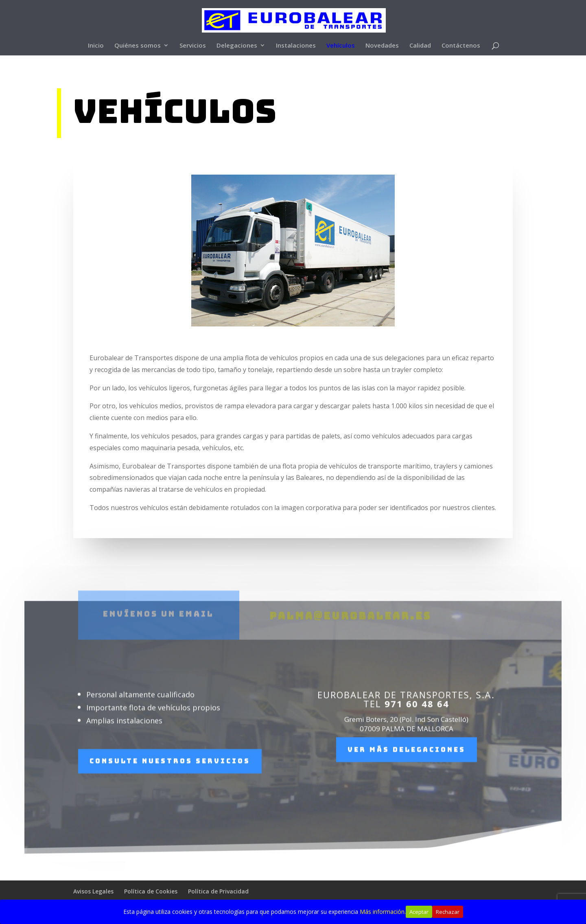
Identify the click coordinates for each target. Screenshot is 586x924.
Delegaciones (237, 46)
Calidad (420, 46)
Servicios (193, 46)
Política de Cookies (151, 891)
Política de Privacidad (218, 891)
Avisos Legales (93, 891)
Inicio (96, 46)
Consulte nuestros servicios (170, 778)
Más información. (383, 912)
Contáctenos (461, 46)
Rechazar (448, 912)
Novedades (382, 46)
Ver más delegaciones (407, 767)
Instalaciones (296, 46)
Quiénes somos (138, 46)
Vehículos (341, 46)
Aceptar (419, 912)
